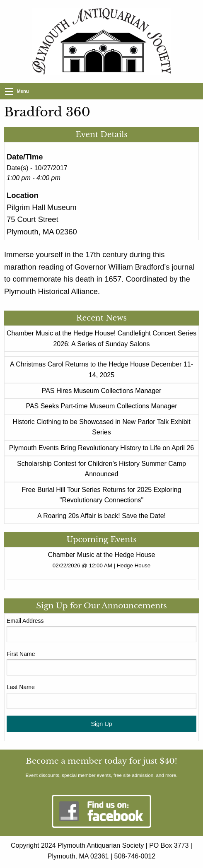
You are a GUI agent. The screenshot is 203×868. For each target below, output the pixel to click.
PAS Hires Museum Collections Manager (102, 391)
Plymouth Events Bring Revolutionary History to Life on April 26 (101, 448)
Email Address (25, 621)
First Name (21, 654)
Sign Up (101, 724)
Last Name (21, 687)
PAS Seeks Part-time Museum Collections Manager (101, 406)
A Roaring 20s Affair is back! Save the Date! (101, 516)
